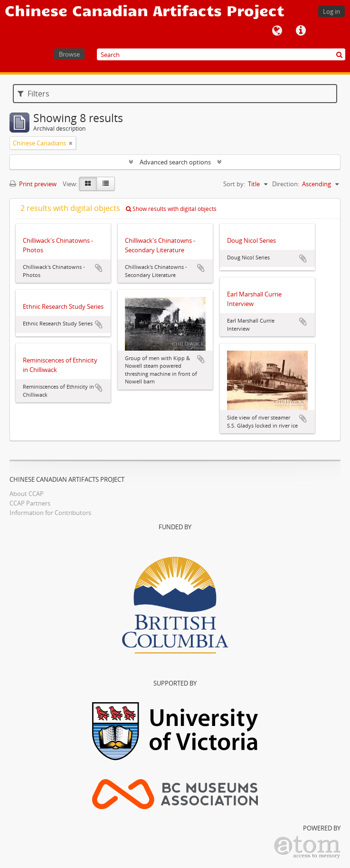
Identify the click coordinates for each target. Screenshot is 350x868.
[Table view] (106, 184)
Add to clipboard (99, 268)
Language (277, 31)
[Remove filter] (71, 143)
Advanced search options (175, 162)
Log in (331, 11)
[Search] (221, 54)
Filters (33, 94)
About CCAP (27, 494)
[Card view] (88, 184)
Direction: (286, 184)
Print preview (33, 184)
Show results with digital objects (171, 209)
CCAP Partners (30, 503)
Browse (69, 54)
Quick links (301, 31)
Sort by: (234, 184)
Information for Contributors (50, 513)
